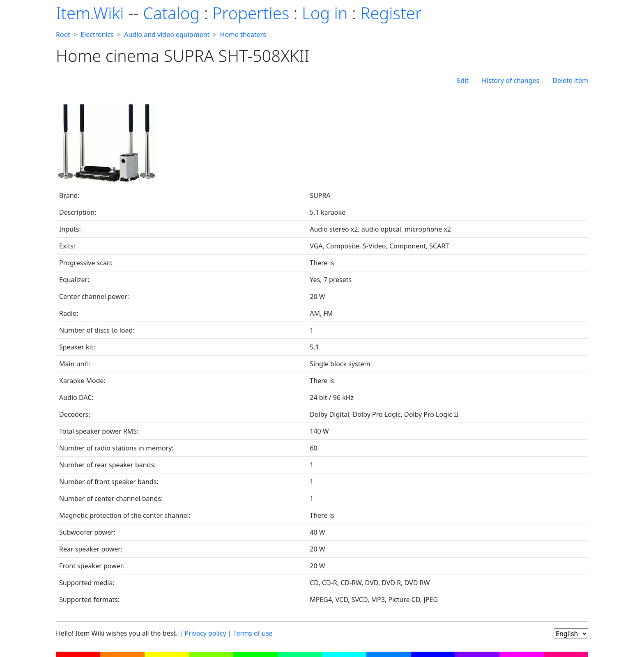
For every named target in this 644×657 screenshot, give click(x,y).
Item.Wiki (90, 13)
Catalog (171, 13)
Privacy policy (205, 633)
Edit (463, 80)
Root (63, 34)
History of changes (511, 80)
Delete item (570, 80)
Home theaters (243, 34)
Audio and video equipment (167, 34)
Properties (251, 13)
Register (391, 13)
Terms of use (253, 633)
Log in (325, 13)
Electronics (97, 34)
